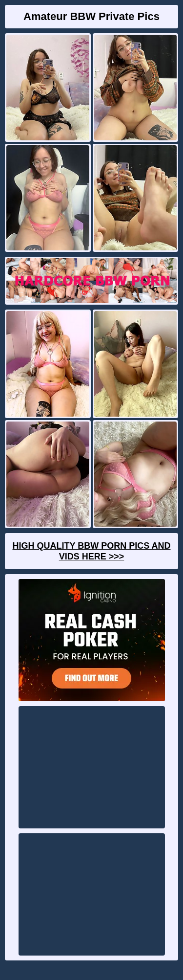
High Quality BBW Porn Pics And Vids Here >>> (91, 551)
